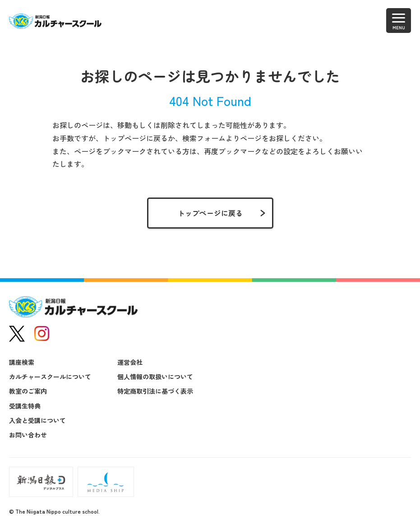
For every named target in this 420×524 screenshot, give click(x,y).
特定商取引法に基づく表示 (155, 391)
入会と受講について (37, 420)
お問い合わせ (28, 435)
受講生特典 (25, 406)
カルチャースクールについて (50, 377)
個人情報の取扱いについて (155, 377)
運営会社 (130, 362)
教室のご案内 (28, 391)
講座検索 (22, 362)
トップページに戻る (210, 213)
